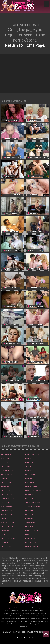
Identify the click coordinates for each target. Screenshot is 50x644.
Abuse (31, 637)
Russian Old (5, 530)
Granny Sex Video (32, 546)
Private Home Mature (33, 490)
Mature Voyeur (6, 494)
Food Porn (5, 502)
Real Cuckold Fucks (32, 454)
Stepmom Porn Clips (32, 506)
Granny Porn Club (7, 522)
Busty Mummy (30, 542)
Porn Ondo (29, 510)
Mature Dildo (6, 490)
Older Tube (5, 458)
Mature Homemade (8, 538)
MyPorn (4, 518)
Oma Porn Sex (30, 494)
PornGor (4, 534)
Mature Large (30, 462)
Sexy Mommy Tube (32, 522)
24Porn (28, 466)
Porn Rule (5, 542)
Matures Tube (6, 482)
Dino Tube (5, 478)
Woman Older (6, 486)
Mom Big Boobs (7, 510)
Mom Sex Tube (30, 478)
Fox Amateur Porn (8, 498)
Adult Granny (6, 454)
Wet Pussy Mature (8, 474)
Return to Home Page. (25, 45)
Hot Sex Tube (30, 482)
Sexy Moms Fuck (7, 470)
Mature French (6, 546)
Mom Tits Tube (30, 470)
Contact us (21, 637)
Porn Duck (29, 526)
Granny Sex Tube (31, 486)
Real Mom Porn (31, 518)
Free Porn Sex (6, 462)
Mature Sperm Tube (8, 466)
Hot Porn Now (30, 538)
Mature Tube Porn (7, 526)
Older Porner (30, 474)
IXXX (27, 534)
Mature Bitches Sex (32, 530)
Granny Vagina (6, 506)
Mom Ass (29, 458)
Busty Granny (30, 498)
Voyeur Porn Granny (32, 502)
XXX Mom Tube (7, 514)
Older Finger (30, 514)
